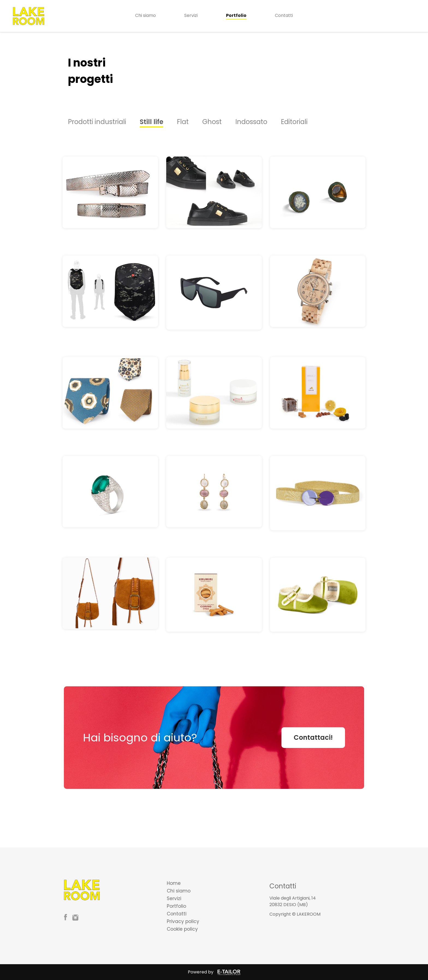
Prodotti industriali (97, 122)
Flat (183, 122)
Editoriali (294, 122)
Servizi (191, 15)
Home (174, 883)
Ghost (212, 122)
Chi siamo (145, 15)
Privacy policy (183, 921)
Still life (151, 122)
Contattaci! (313, 737)
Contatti (284, 15)
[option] (104, 122)
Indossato (251, 122)
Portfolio (236, 15)
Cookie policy (182, 929)
